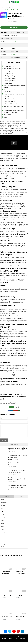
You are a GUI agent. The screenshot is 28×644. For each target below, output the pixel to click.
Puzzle (3, 531)
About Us (4, 640)
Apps (7, 8)
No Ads (7, 96)
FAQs (5, 117)
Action (9, 469)
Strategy (3, 546)
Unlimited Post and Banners (13, 104)
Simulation (10, 461)
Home (3, 8)
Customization (9, 73)
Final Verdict (7, 115)
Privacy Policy (22, 640)
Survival (3, 549)
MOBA (3, 525)
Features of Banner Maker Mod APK (14, 94)
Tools (9, 454)
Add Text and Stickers (11, 78)
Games (7, 499)
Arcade (3, 508)
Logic (2, 522)
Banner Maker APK (9, 66)
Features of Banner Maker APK (12, 69)
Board (3, 511)
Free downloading (10, 99)
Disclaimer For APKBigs (13, 640)
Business (11, 8)
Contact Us (14, 642)
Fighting (3, 519)
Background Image (11, 76)
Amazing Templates (11, 71)
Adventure (4, 505)
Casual (3, 517)
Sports (3, 543)
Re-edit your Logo (10, 81)
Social (9, 476)
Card (2, 514)
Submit (4, 442)
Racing (3, 534)
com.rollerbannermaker (18, 42)
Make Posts (8, 83)
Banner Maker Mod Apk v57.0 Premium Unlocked (11, 10)
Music (3, 528)
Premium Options (10, 101)
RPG (2, 537)
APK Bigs (10, 22)
